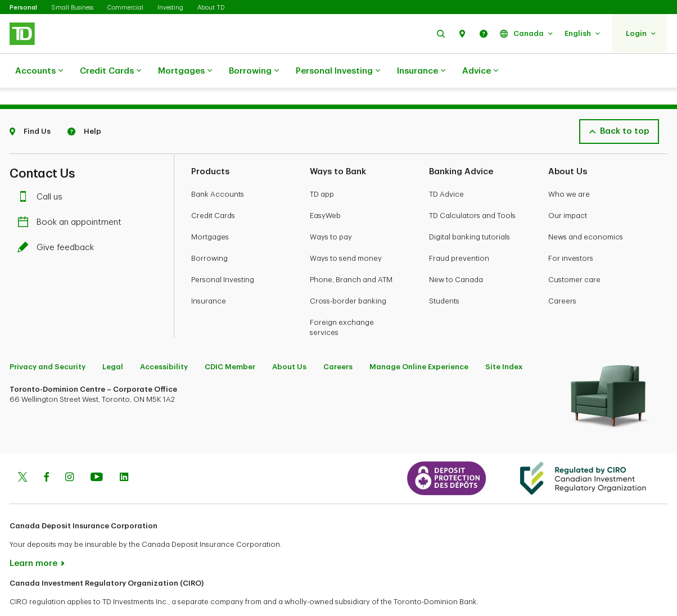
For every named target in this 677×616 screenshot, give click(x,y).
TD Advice (446, 166)
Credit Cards (110, 71)
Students (444, 273)
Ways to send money (346, 230)
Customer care (574, 252)
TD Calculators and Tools (472, 187)
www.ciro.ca (35, 593)
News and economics (586, 209)
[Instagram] (69, 450)
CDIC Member (230, 339)
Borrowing (254, 71)
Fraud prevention (459, 230)
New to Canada (456, 252)
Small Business (72, 8)
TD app (322, 166)
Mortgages (185, 71)
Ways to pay (331, 209)
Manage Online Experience (419, 339)
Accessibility (164, 339)
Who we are (569, 166)
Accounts (39, 71)
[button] (441, 33)
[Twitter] (22, 450)
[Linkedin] (124, 450)
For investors (571, 230)
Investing (170, 8)
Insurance (421, 71)
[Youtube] (97, 450)
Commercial (125, 8)
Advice (480, 71)
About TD (211, 8)
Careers (562, 273)
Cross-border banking (348, 273)
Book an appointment (72, 194)
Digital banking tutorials (470, 209)
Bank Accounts (218, 166)
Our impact (568, 187)
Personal (23, 8)
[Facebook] (46, 450)
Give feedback (58, 219)
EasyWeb (325, 187)
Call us (43, 169)
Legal (113, 339)
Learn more (33, 535)
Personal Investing (338, 71)
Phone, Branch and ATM (351, 252)
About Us (289, 339)
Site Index (504, 339)
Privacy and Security (48, 339)
